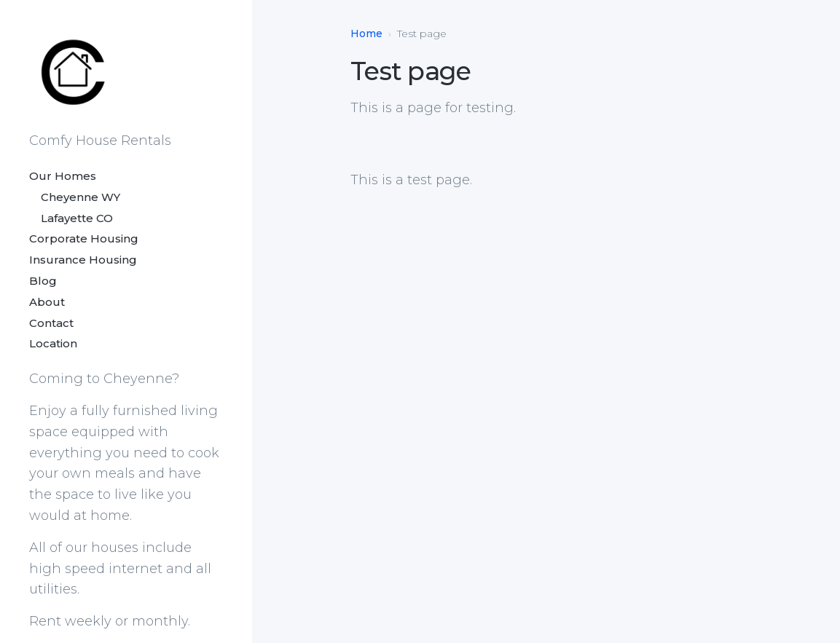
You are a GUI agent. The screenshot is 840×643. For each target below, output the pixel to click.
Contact (51, 323)
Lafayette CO (71, 218)
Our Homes (63, 176)
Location (53, 343)
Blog (43, 281)
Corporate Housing (84, 238)
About (47, 302)
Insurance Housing (83, 260)
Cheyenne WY (75, 197)
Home (366, 33)
